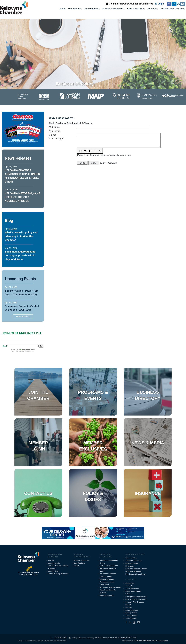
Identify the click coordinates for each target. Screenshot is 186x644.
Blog (9, 220)
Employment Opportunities (136, 597)
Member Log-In (54, 563)
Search (77, 566)
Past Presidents (132, 610)
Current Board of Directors (136, 599)
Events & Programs (114, 9)
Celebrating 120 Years (173, 9)
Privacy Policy (131, 613)
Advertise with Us (132, 588)
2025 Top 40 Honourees (109, 566)
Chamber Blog (131, 558)
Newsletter (130, 566)
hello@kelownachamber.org (83, 638)
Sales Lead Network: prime (110, 587)
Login (159, 4)
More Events (23, 316)
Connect (153, 9)
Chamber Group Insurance (58, 574)
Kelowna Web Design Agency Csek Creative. (152, 641)
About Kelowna (131, 615)
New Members (79, 563)
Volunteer (129, 594)
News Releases (18, 158)
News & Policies (136, 9)
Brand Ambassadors (133, 591)
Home (63, 9)
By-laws (128, 607)
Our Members (92, 9)
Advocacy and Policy (134, 561)
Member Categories (81, 560)
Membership (75, 9)
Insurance (148, 493)
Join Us (51, 560)
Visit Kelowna (131, 618)
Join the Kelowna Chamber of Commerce (129, 4)
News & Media (148, 443)
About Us (129, 586)
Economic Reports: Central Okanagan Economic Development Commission (136, 571)
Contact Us (38, 493)
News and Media (132, 563)
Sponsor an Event (107, 595)
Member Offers (54, 571)
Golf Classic (104, 585)
